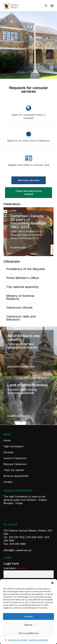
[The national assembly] (29, 287)
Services (8, 452)
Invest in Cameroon (15, 458)
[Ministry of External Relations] (29, 297)
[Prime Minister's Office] (29, 278)
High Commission (13, 446)
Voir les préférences (28, 633)
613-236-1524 (35, 537)
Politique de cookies (17, 640)
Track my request (14, 470)
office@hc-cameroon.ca (17, 550)
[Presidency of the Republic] (29, 269)
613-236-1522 (17, 537)
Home (7, 440)
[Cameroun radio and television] (29, 318)
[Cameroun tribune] (29, 308)
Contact (8, 482)
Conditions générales (38, 640)
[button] (52, 583)
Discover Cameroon (15, 464)
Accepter (28, 616)
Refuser (28, 625)
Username (15, 568)
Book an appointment (16, 476)
